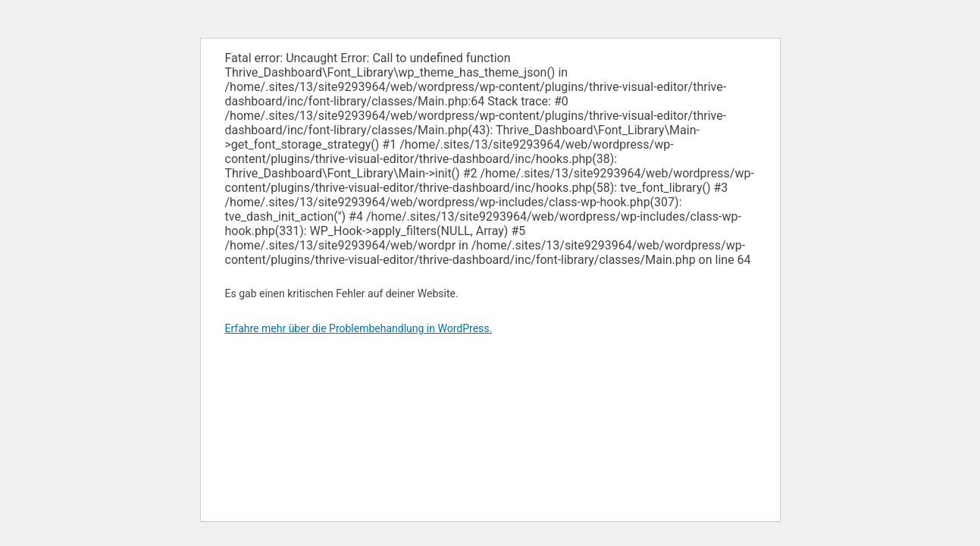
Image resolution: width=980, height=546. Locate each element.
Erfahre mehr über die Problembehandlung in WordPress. (359, 328)
